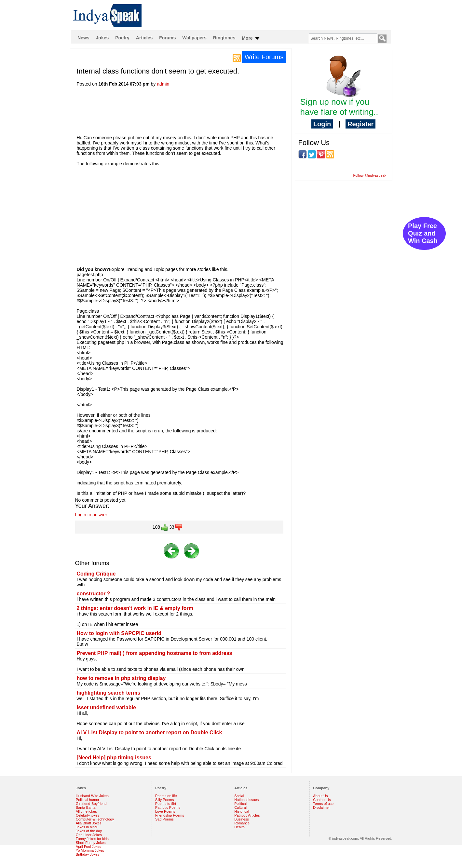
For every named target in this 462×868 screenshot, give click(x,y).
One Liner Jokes (89, 835)
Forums (167, 38)
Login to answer (91, 515)
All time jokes (86, 811)
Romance (242, 823)
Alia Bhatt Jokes (89, 823)
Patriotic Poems (168, 807)
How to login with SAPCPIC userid (119, 633)
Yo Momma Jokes (90, 850)
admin (163, 84)
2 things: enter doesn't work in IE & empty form (135, 608)
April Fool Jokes (88, 847)
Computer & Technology (95, 819)
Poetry (122, 38)
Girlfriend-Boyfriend (91, 804)
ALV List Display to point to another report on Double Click (149, 732)
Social (239, 796)
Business (242, 819)
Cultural (240, 807)
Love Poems (165, 811)
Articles (144, 38)
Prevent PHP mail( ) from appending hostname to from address (155, 653)
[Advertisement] (195, 113)
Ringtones (224, 38)
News (83, 38)
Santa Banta (86, 807)
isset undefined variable (106, 707)
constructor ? (94, 594)
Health (239, 827)
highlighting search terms (109, 693)
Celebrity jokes (88, 815)
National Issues (246, 800)
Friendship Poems (170, 815)
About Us (320, 796)
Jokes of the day (89, 831)
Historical (242, 811)
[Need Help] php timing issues (114, 758)
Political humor (88, 800)
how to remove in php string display (121, 678)
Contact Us (322, 800)
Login (322, 124)
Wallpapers (195, 38)
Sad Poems (164, 819)
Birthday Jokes (88, 854)
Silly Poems (164, 800)
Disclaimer (321, 807)
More (251, 38)
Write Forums (264, 57)
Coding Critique (96, 574)
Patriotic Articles (247, 815)
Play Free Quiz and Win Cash (423, 233)
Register (360, 124)
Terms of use (323, 804)
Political (240, 804)
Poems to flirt (166, 804)
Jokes (102, 38)
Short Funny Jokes (91, 843)
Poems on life (166, 796)
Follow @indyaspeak (370, 175)
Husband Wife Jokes (92, 796)
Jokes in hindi (87, 827)
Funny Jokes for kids (92, 839)
